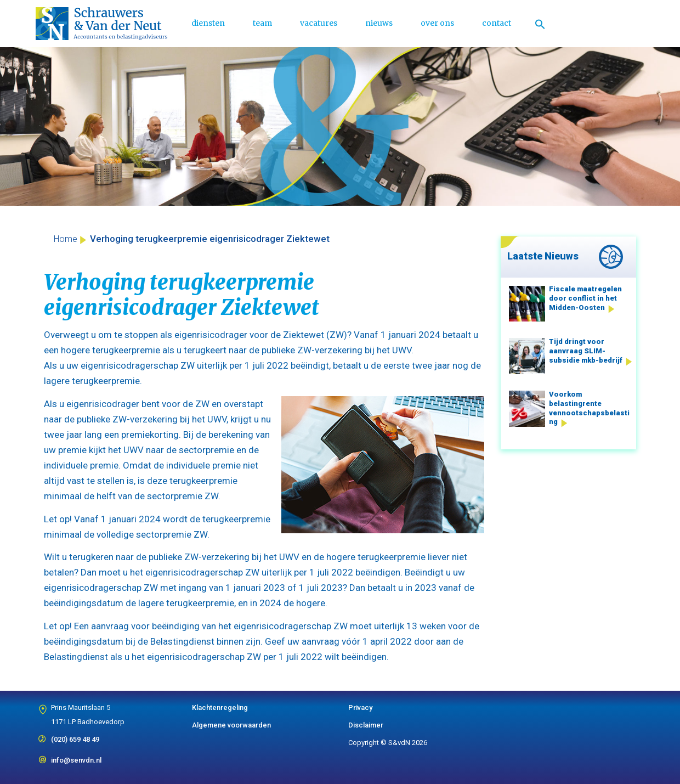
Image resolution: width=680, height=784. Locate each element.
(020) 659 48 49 (75, 736)
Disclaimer (366, 725)
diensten (208, 23)
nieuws (379, 23)
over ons (437, 23)
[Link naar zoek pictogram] (540, 24)
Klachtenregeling (220, 707)
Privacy (360, 707)
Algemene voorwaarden (231, 725)
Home (66, 239)
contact (497, 23)
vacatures (319, 23)
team (262, 23)
